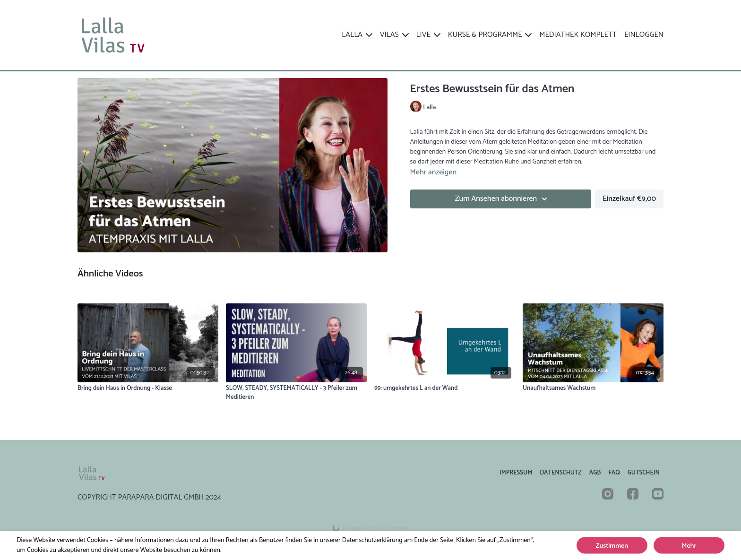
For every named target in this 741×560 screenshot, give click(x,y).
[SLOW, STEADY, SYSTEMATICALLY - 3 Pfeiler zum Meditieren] (296, 393)
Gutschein (644, 473)
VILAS (394, 35)
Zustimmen (612, 546)
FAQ (614, 473)
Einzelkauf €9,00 (629, 199)
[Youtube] (658, 494)
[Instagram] (608, 494)
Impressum (516, 473)
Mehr (689, 546)
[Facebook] (633, 494)
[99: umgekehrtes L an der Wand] (445, 388)
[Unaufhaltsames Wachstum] (593, 388)
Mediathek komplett (578, 35)
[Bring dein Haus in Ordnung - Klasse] (148, 388)
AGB (595, 473)
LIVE (428, 35)
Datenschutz (561, 473)
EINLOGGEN (644, 35)
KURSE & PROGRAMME (490, 35)
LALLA (357, 35)
